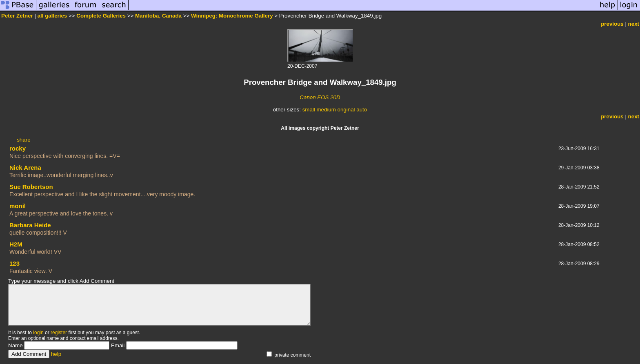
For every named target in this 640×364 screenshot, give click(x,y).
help (56, 354)
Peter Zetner (17, 16)
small (309, 110)
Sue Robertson (31, 187)
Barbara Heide (30, 225)
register (59, 333)
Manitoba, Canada (158, 16)
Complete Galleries (101, 16)
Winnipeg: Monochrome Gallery (232, 16)
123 (14, 263)
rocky (18, 148)
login (38, 333)
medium (326, 110)
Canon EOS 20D (320, 97)
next (634, 24)
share (23, 140)
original (346, 110)
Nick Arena (25, 168)
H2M (16, 244)
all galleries (52, 16)
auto (362, 110)
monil (18, 206)
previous (612, 24)
